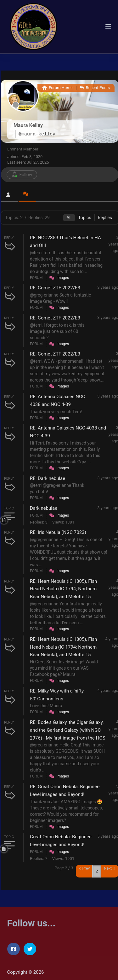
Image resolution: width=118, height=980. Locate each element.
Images (63, 278)
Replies (105, 218)
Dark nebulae (44, 508)
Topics (84, 218)
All (69, 218)
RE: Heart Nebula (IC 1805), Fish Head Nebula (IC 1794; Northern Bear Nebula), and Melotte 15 (63, 589)
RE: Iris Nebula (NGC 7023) (58, 532)
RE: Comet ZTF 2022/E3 (55, 288)
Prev (84, 868)
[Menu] (108, 26)
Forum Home (57, 88)
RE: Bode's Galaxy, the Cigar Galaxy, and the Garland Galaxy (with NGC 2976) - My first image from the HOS (68, 730)
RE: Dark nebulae (48, 478)
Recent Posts (95, 88)
